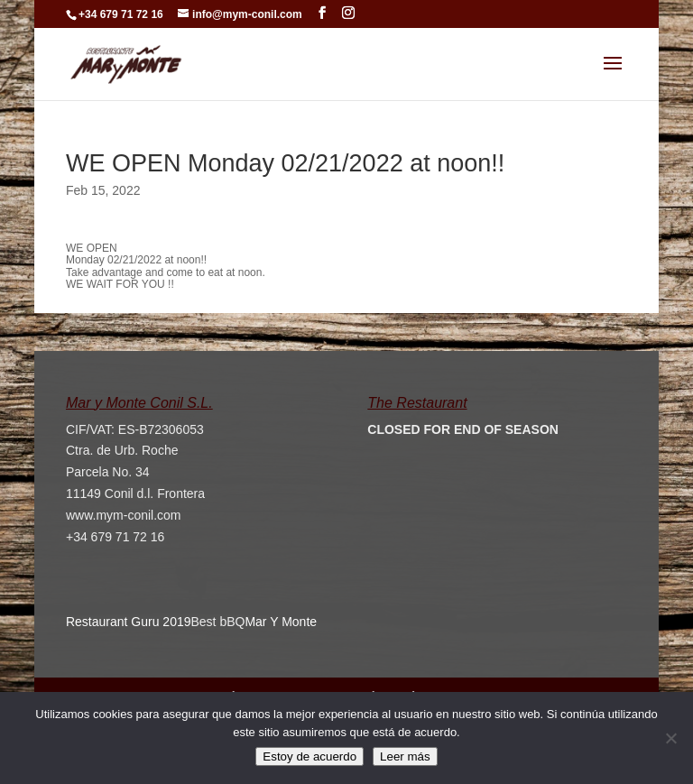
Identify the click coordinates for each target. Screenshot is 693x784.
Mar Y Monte (281, 622)
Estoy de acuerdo (310, 756)
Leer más (405, 756)
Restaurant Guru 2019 (129, 622)
